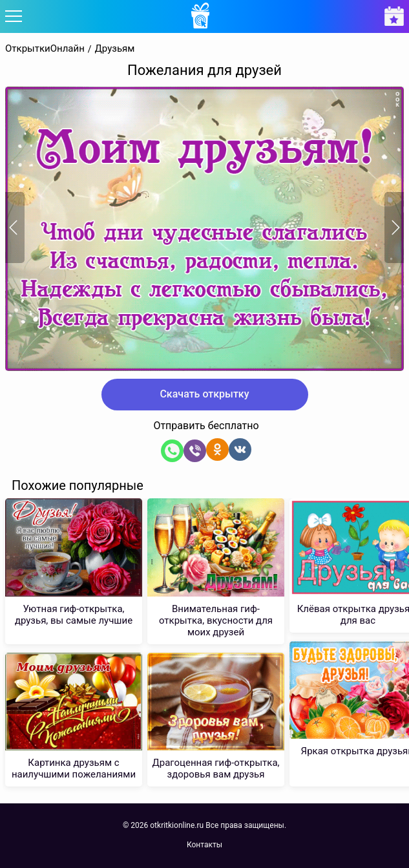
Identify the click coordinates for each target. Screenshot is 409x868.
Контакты (205, 845)
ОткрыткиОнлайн (45, 49)
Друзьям (115, 49)
